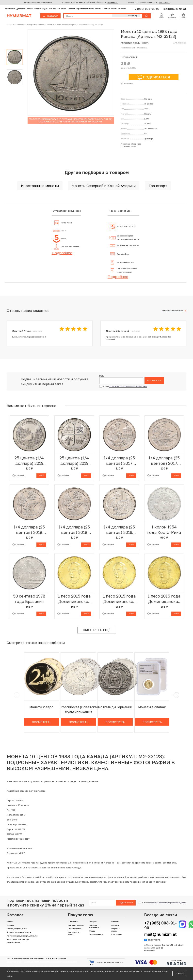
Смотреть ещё (97, 630)
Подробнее (62, 253)
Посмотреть (42, 722)
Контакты (122, 9)
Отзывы (98, 9)
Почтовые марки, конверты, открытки (22, 936)
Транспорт (149, 139)
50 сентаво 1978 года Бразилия (29, 599)
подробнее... (113, 2)
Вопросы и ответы (115, 930)
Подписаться (154, 380)
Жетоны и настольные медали (19, 932)
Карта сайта (117, 934)
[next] (176, 695)
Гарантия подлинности (85, 9)
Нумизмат (19, 16)
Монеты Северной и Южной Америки (104, 186)
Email (102, 376)
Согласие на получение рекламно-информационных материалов (33, 966)
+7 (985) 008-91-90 (147, 9)
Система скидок (41, 9)
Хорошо (179, 973)
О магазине (10, 9)
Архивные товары (14, 943)
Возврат (71, 9)
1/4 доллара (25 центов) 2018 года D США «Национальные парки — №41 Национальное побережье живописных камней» (29, 530)
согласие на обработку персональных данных (128, 386)
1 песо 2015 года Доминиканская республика (74, 599)
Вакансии (115, 925)
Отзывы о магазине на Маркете (106, 962)
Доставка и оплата (25, 9)
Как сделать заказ (58, 9)
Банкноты (10, 925)
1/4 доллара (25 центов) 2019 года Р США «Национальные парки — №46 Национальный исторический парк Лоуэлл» (119, 530)
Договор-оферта (14, 961)
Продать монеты (110, 9)
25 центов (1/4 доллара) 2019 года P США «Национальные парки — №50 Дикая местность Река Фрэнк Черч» (29, 461)
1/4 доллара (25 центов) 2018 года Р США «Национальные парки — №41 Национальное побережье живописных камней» (74, 530)
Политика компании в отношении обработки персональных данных (50, 961)
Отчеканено (177, 962)
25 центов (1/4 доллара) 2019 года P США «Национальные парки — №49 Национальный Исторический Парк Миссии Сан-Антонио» (74, 461)
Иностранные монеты (40, 186)
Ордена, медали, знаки (17, 929)
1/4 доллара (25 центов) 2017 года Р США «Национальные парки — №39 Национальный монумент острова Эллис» (119, 461)
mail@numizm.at (175, 9)
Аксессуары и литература (18, 939)
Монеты (10, 922)
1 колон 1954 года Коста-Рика (164, 530)
